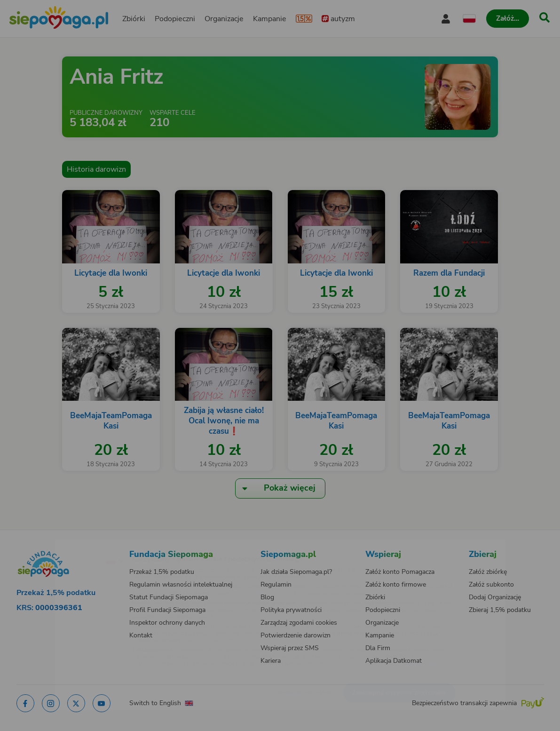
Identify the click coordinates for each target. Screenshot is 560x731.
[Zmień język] (74, 545)
